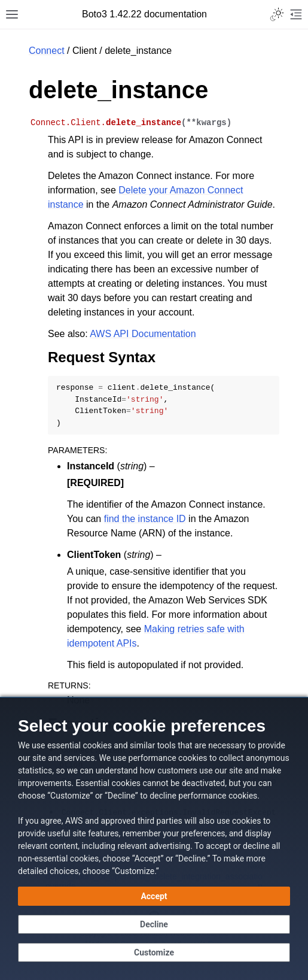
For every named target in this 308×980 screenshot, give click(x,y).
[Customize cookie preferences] (154, 952)
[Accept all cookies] (154, 896)
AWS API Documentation (143, 334)
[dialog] (154, 838)
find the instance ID (145, 519)
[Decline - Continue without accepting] (154, 924)
